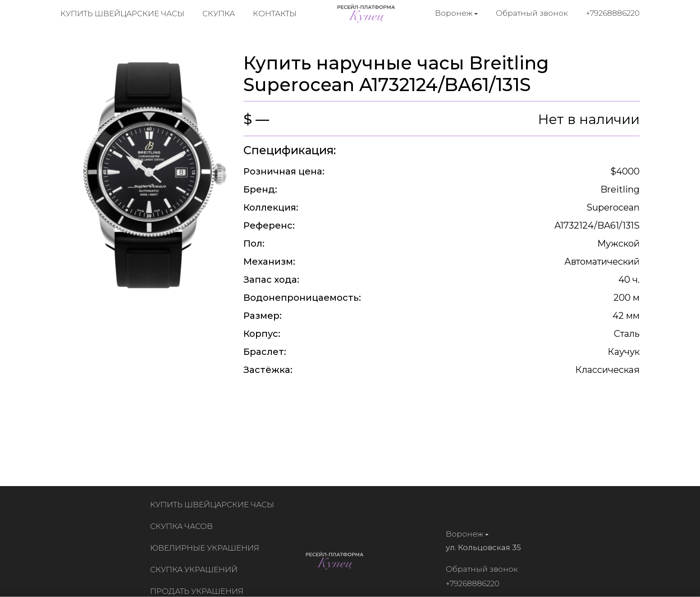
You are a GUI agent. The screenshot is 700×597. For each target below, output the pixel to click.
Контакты (275, 14)
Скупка (219, 14)
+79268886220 (613, 13)
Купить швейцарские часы (122, 14)
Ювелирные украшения (206, 548)
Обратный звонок (532, 13)
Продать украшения (199, 591)
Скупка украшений (196, 569)
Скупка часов (183, 526)
